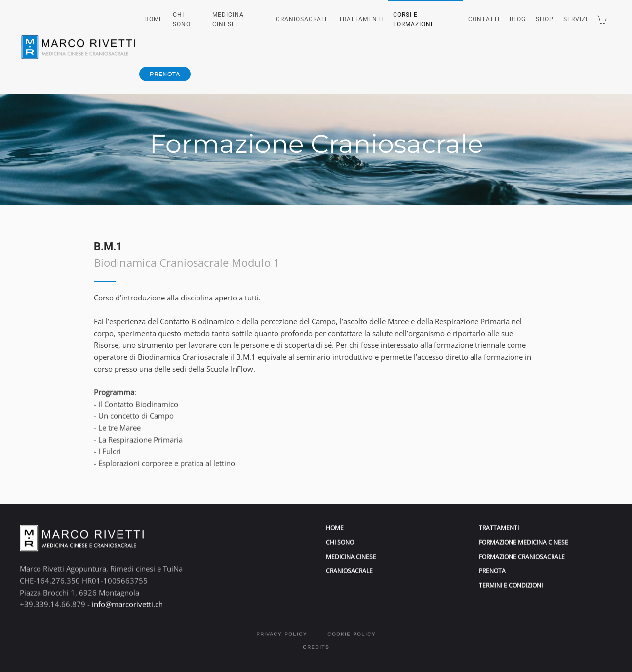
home (335, 523)
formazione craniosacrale (522, 551)
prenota (165, 74)
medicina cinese (351, 551)
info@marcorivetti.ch (127, 599)
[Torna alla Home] (79, 47)
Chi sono (182, 19)
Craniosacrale (302, 19)
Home (154, 19)
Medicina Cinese (228, 19)
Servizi (575, 19)
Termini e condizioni (511, 580)
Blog (518, 19)
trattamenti (499, 523)
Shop (545, 19)
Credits (316, 642)
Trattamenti (361, 19)
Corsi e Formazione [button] (414, 19)
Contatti (484, 19)
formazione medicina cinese (524, 537)
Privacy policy (282, 629)
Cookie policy (352, 629)
